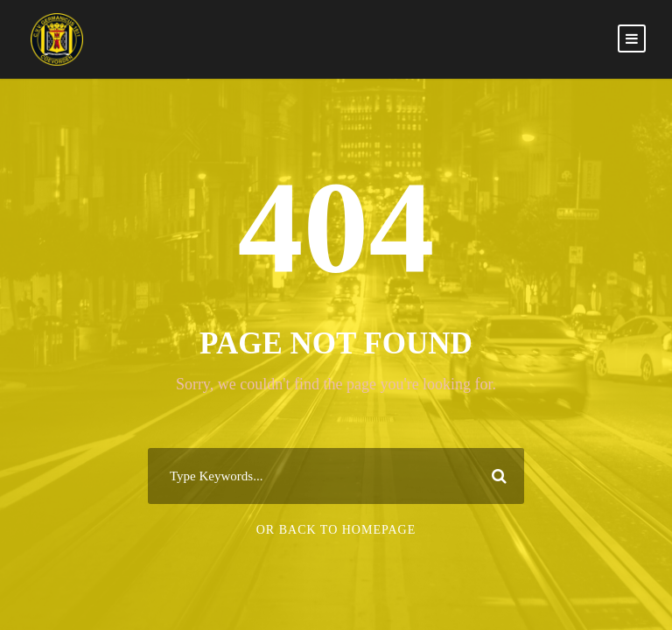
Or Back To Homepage (336, 530)
